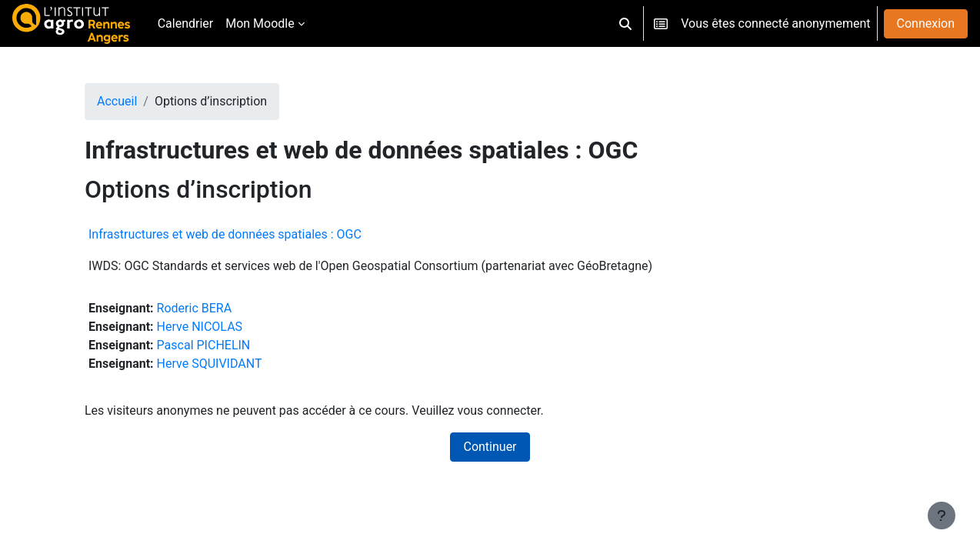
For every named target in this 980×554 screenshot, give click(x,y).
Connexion (926, 23)
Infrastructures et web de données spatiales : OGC (225, 234)
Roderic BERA (195, 308)
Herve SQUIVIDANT (210, 364)
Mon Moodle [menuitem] (260, 23)
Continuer (490, 447)
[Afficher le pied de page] (942, 516)
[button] (625, 23)
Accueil (117, 101)
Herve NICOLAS (200, 327)
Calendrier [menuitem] (186, 23)
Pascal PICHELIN (204, 345)
